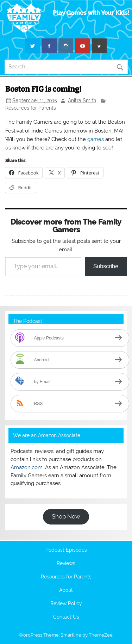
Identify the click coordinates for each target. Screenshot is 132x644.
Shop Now (66, 516)
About (66, 590)
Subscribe (106, 266)
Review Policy (66, 604)
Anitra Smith (82, 100)
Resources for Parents (31, 108)
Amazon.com (27, 467)
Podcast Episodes (66, 550)
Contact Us (66, 617)
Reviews (66, 564)
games (96, 139)
